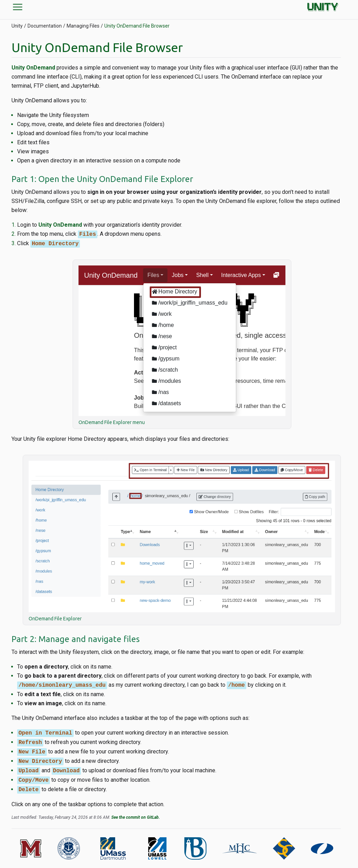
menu (18, 7)
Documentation (45, 26)
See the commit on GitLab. (136, 817)
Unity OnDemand (33, 68)
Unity (17, 26)
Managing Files (83, 26)
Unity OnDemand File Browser (137, 26)
